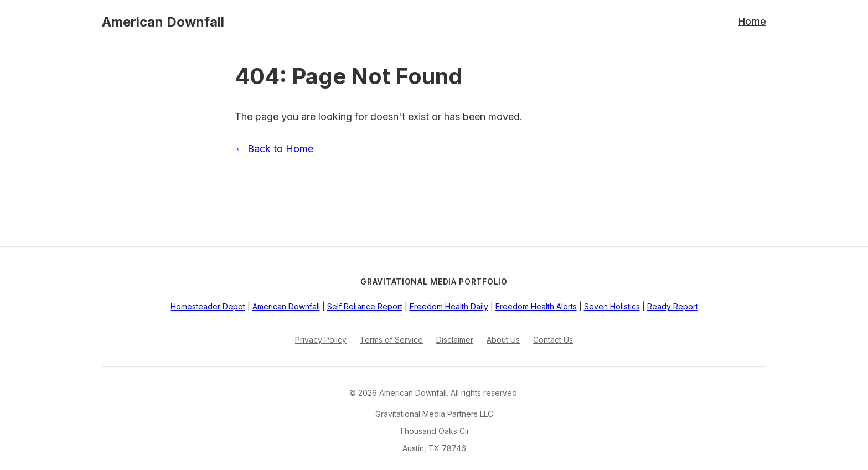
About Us (503, 340)
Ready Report (673, 306)
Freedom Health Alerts (536, 306)
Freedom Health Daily (449, 306)
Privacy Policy (321, 340)
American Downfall (163, 22)
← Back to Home (274, 149)
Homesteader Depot (208, 306)
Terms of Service (391, 340)
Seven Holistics (612, 306)
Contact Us (553, 340)
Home (752, 21)
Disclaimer (455, 340)
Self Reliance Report (365, 306)
